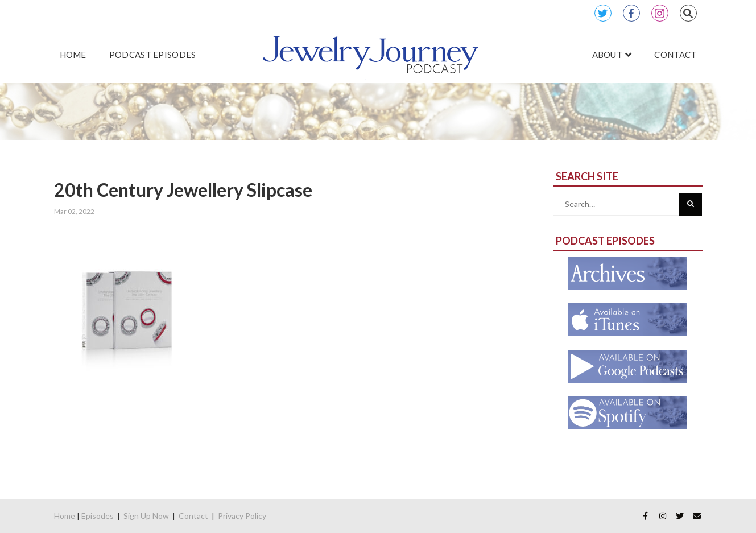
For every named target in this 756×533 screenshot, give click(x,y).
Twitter (603, 13)
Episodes (98, 516)
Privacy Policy (242, 516)
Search (688, 13)
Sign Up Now (146, 516)
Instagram (660, 13)
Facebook (631, 13)
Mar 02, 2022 (74, 211)
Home (65, 516)
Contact (193, 516)
